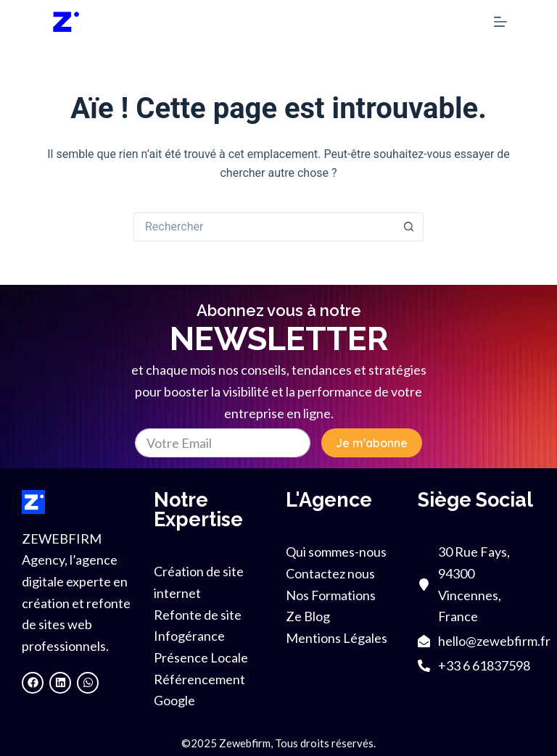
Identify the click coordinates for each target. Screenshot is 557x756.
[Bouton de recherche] (409, 227)
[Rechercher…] (264, 227)
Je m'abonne (372, 443)
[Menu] (500, 22)
